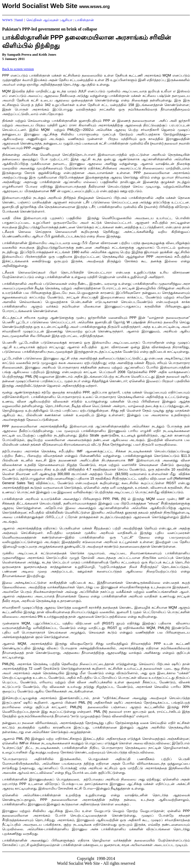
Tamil (19, 20)
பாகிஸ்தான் (84, 20)
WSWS (7, 20)
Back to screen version (18, 69)
